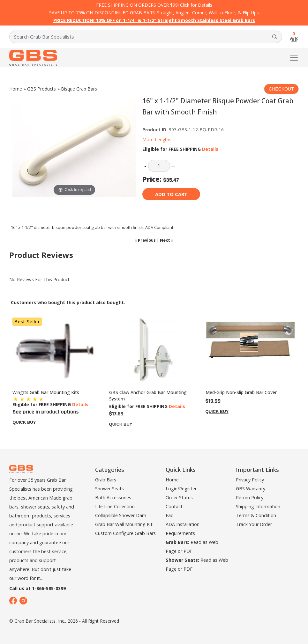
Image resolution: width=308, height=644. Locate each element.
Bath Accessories (113, 498)
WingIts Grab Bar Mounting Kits (46, 392)
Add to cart (171, 194)
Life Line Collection (115, 506)
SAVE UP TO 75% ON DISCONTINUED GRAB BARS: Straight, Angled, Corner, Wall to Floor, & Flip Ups (154, 13)
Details (210, 149)
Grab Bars (106, 480)
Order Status (179, 498)
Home (16, 89)
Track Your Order (254, 524)
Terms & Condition (256, 515)
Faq (170, 515)
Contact (174, 506)
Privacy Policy (250, 480)
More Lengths (157, 139)
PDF (188, 551)
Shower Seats (109, 489)
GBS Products (41, 89)
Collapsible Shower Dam (121, 515)
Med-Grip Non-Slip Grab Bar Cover (241, 392)
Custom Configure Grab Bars (125, 533)
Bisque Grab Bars (79, 89)
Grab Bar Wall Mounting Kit (124, 524)
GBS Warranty (251, 489)
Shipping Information (258, 506)
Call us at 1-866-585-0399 (38, 588)
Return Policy (250, 498)
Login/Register (181, 489)
